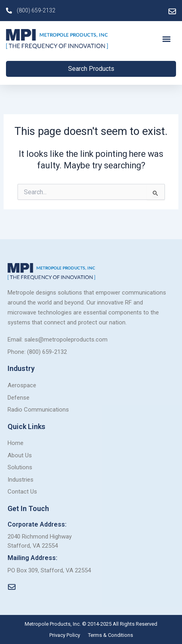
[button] (167, 39)
